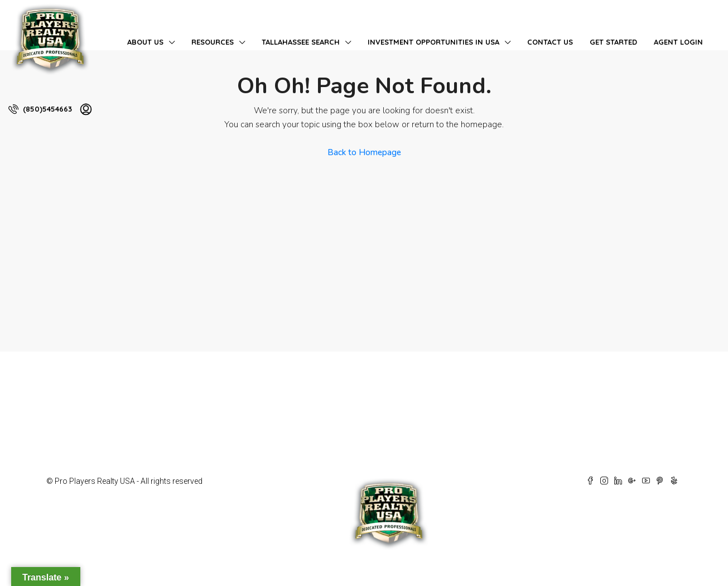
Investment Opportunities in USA (433, 42)
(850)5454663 (40, 109)
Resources (213, 42)
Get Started (613, 42)
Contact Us (550, 42)
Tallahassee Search (301, 42)
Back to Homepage (364, 152)
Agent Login (678, 42)
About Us (145, 42)
